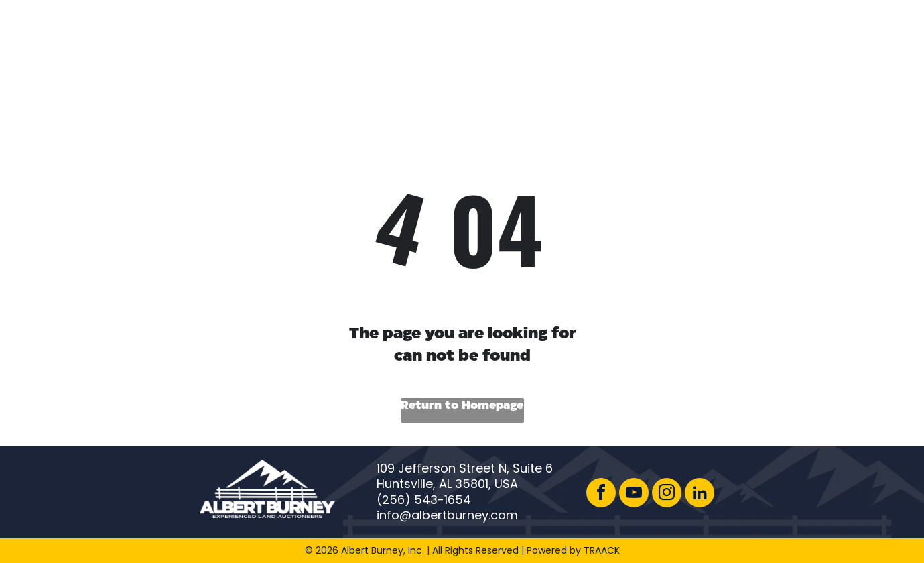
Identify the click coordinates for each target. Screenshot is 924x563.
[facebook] (601, 494)
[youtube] (634, 494)
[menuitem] (425, 39)
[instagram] (667, 494)
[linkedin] (700, 494)
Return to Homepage (462, 406)
